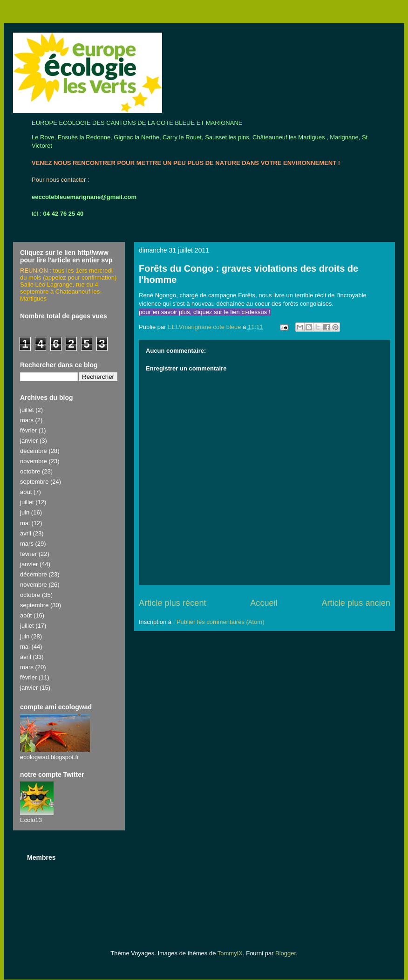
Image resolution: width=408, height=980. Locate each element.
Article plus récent (173, 603)
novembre (34, 461)
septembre (34, 482)
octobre (30, 471)
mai (25, 523)
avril (26, 533)
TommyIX (230, 953)
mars (27, 420)
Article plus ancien (356, 603)
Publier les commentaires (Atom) (221, 622)
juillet (27, 410)
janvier (29, 441)
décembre (34, 451)
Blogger (286, 953)
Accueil (264, 603)
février (28, 430)
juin (25, 512)
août (26, 492)
